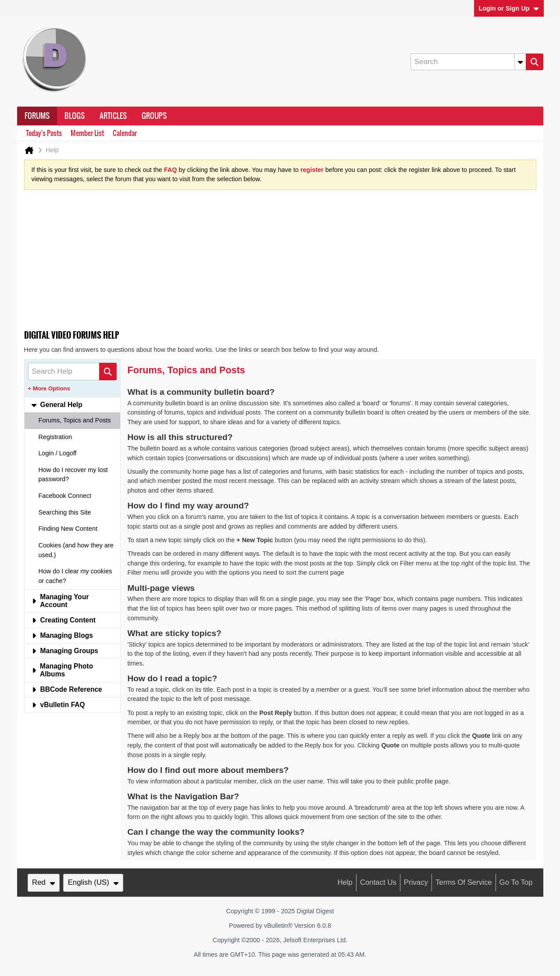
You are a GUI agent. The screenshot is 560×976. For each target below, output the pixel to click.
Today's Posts (44, 133)
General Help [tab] (57, 405)
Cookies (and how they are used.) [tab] (76, 550)
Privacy (416, 882)
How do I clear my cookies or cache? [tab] (75, 576)
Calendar (125, 133)
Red (43, 882)
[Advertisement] (280, 263)
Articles (113, 116)
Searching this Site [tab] (65, 512)
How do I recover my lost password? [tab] (73, 475)
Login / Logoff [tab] (58, 453)
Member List (87, 133)
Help (345, 882)
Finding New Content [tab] (68, 529)
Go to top (516, 882)
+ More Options (49, 388)
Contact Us (378, 882)
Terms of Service (464, 882)
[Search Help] (72, 372)
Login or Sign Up (509, 8)
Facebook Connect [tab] (65, 496)
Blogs (75, 116)
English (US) (93, 882)
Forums (37, 116)
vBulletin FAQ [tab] (58, 705)
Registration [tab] (55, 437)
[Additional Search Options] (520, 62)
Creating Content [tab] (64, 620)
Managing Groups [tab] (65, 651)
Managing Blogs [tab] (62, 635)
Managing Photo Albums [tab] (62, 670)
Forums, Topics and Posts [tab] (75, 420)
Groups (154, 116)
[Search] (468, 62)
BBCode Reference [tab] (67, 689)
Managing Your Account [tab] (60, 601)
